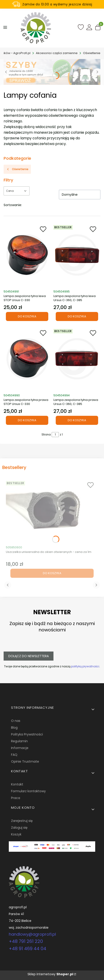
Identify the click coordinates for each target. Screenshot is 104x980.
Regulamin (19, 741)
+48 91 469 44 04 (28, 949)
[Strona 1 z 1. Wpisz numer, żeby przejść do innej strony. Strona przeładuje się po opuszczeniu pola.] (55, 435)
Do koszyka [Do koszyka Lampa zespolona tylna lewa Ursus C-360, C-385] (77, 317)
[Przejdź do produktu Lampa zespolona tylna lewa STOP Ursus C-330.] (27, 255)
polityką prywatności (85, 666)
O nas (16, 721)
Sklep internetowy (50, 974)
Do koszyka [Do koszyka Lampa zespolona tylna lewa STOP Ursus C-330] (27, 317)
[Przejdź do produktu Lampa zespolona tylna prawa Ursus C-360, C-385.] (77, 359)
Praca (16, 798)
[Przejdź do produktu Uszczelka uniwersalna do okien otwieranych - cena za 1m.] (52, 511)
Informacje (20, 748)
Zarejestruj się (22, 821)
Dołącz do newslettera (29, 656)
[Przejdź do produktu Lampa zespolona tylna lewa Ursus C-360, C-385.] (77, 255)
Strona (46, 434)
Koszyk (16, 834)
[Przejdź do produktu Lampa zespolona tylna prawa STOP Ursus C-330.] (27, 359)
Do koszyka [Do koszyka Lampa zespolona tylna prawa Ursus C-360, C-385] (77, 420)
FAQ (14, 755)
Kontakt (17, 784)
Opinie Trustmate (25, 761)
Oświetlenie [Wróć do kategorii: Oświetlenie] (17, 169)
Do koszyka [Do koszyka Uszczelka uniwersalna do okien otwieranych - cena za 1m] (52, 573)
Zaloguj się (19, 828)
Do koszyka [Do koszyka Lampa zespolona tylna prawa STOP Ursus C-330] (27, 420)
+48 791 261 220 (26, 941)
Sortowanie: (13, 205)
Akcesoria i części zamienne (57, 53)
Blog (14, 728)
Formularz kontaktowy (28, 791)
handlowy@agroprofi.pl (32, 934)
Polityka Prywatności (27, 734)
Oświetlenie (92, 53)
